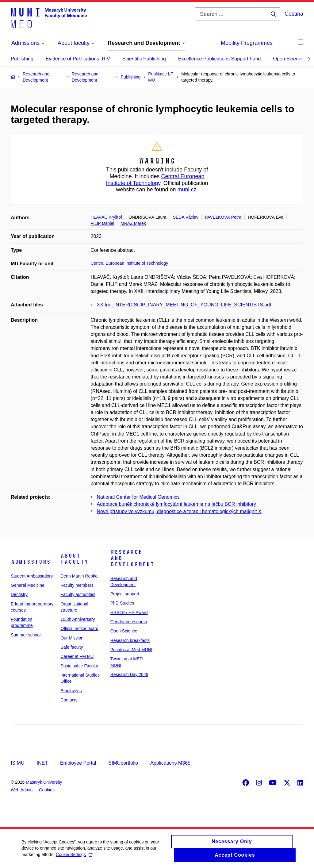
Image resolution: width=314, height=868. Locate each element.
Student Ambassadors (32, 576)
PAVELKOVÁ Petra (223, 217)
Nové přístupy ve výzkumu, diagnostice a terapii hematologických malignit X (179, 511)
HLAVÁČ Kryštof (106, 217)
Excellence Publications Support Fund (220, 59)
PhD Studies (122, 603)
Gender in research (129, 622)
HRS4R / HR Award (129, 613)
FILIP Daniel (103, 223)
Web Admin (22, 790)
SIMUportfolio (123, 763)
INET (42, 763)
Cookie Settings (74, 857)
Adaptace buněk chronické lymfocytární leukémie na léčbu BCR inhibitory (176, 504)
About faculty (74, 559)
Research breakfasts (130, 640)
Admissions (31, 562)
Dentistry (19, 594)
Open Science (289, 59)
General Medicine (28, 585)
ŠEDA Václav (186, 217)
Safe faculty (72, 647)
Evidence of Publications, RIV (78, 59)
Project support (125, 594)
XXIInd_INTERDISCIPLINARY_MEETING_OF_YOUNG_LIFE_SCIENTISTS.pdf (184, 305)
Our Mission (72, 638)
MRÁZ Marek (133, 223)
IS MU (17, 763)
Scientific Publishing (144, 59)
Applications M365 (170, 763)
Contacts (69, 700)
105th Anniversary (78, 619)
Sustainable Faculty (79, 666)
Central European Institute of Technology (155, 180)
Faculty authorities (78, 594)
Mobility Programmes (247, 43)
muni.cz (187, 190)
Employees (71, 691)
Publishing (22, 59)
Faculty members (77, 585)
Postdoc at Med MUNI (131, 650)
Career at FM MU (77, 656)
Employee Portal (78, 763)
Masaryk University (44, 782)
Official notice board (79, 628)
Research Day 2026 (129, 674)
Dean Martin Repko (79, 576)
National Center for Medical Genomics (138, 497)
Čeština (294, 14)
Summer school (26, 635)
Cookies (47, 790)
